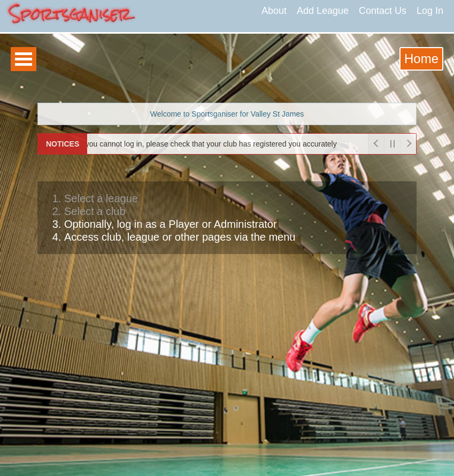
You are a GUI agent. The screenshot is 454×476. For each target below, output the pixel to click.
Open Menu (24, 59)
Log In (430, 11)
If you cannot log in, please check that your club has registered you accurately (204, 144)
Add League (323, 11)
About (274, 11)
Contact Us (383, 11)
